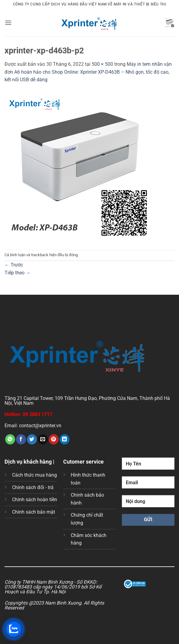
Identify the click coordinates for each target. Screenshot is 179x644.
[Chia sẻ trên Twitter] (32, 439)
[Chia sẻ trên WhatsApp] (10, 439)
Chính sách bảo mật (34, 512)
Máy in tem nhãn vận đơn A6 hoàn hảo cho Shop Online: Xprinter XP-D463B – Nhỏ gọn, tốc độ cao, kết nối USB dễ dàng (88, 72)
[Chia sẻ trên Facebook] (21, 439)
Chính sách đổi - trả (33, 487)
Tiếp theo (18, 273)
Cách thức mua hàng (34, 475)
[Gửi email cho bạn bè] (43, 439)
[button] (8, 23)
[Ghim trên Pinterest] (54, 439)
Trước (14, 265)
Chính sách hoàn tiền (35, 500)
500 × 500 (102, 64)
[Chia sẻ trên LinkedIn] (65, 439)
